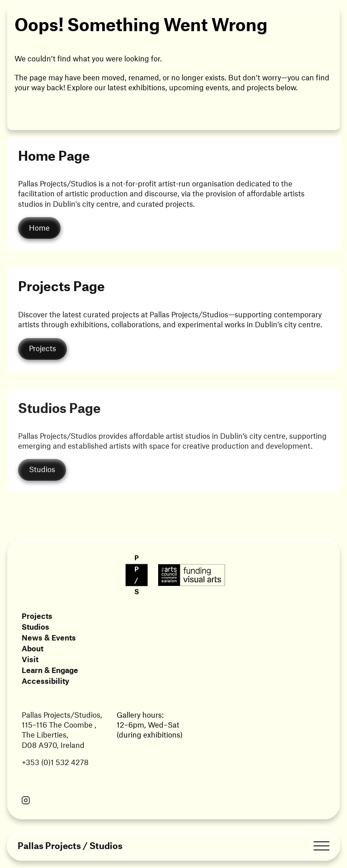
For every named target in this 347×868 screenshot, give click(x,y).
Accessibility (45, 681)
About (33, 648)
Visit (30, 659)
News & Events (49, 637)
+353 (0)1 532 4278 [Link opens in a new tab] (55, 762)
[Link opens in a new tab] (26, 801)
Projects (37, 616)
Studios (35, 627)
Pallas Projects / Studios (70, 846)
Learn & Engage (50, 670)
